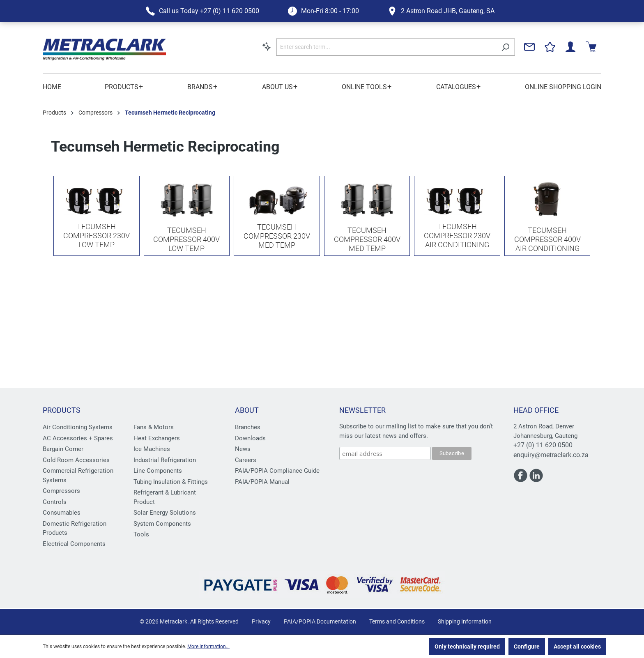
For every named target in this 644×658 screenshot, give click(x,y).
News (243, 449)
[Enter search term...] (386, 47)
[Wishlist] (550, 47)
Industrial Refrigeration (165, 460)
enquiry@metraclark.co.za (551, 455)
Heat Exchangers (157, 438)
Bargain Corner (63, 449)
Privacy (261, 621)
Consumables (62, 513)
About (247, 410)
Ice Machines (152, 449)
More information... (208, 646)
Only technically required (467, 646)
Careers (246, 460)
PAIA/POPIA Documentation (320, 621)
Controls (55, 502)
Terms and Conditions (397, 621)
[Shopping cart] (591, 47)
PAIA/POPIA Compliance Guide (277, 471)
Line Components (158, 471)
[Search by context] (267, 46)
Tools (141, 534)
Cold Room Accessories (76, 460)
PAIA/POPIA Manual (262, 482)
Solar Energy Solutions (165, 513)
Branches (248, 427)
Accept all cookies (577, 646)
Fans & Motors (154, 427)
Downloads (250, 438)
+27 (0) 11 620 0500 (543, 445)
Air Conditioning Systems (78, 427)
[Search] (505, 47)
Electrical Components (74, 544)
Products (62, 410)
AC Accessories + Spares (78, 438)
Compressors (61, 491)
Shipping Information (465, 621)
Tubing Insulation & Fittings (171, 482)
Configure (527, 646)
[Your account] (570, 47)
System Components (162, 524)
